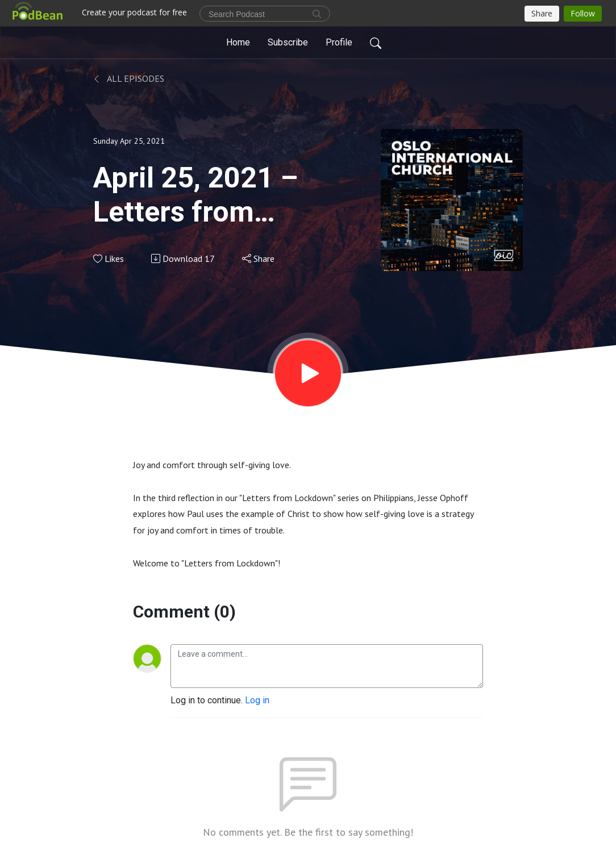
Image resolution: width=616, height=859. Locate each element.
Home (238, 42)
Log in (257, 700)
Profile (339, 42)
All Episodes (129, 78)
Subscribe (288, 42)
